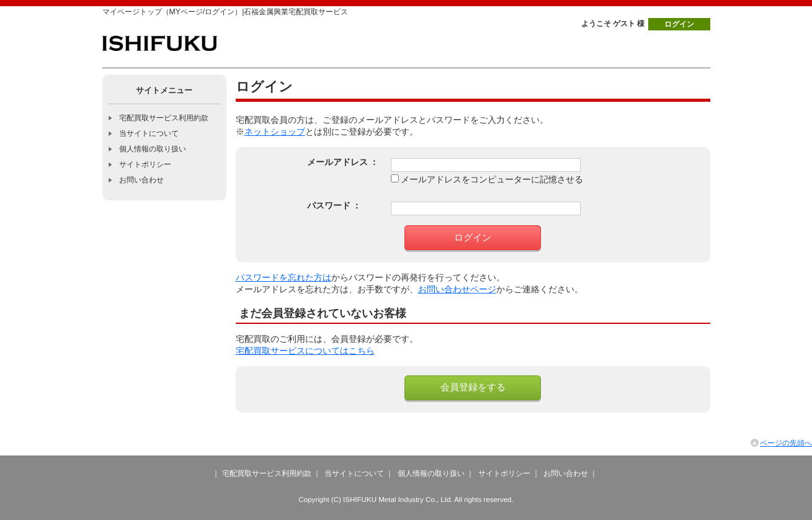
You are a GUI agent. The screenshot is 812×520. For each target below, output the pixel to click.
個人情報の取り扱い (153, 149)
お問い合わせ (141, 180)
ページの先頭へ (786, 443)
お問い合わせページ (457, 289)
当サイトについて (149, 133)
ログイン (679, 24)
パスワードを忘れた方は (283, 278)
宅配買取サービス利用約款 (164, 118)
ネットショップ (275, 132)
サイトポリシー (145, 164)
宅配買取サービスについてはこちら (305, 351)
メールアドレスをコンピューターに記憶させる (492, 180)
